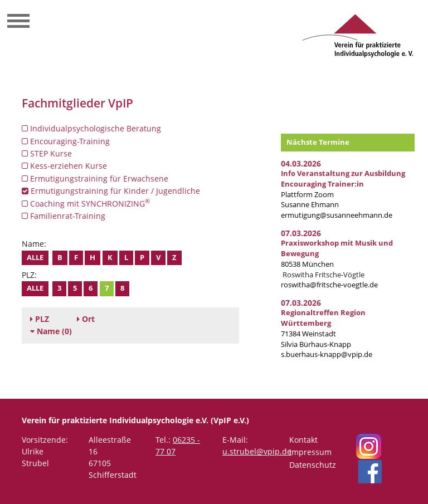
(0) (51, 331)
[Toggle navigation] (18, 22)
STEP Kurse (47, 153)
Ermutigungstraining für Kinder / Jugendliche (111, 191)
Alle (35, 258)
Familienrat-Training (64, 216)
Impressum (310, 452)
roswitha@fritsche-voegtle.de (329, 285)
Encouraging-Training (66, 141)
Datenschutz (313, 465)
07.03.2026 (301, 233)
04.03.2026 (301, 163)
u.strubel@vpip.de (257, 451)
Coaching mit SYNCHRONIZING (86, 203)
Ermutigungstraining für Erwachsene (95, 178)
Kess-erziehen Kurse (64, 166)
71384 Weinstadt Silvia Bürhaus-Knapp (323, 329)
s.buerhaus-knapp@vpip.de (327, 354)
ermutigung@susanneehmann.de (337, 215)
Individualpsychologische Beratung (91, 128)
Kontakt (303, 440)
